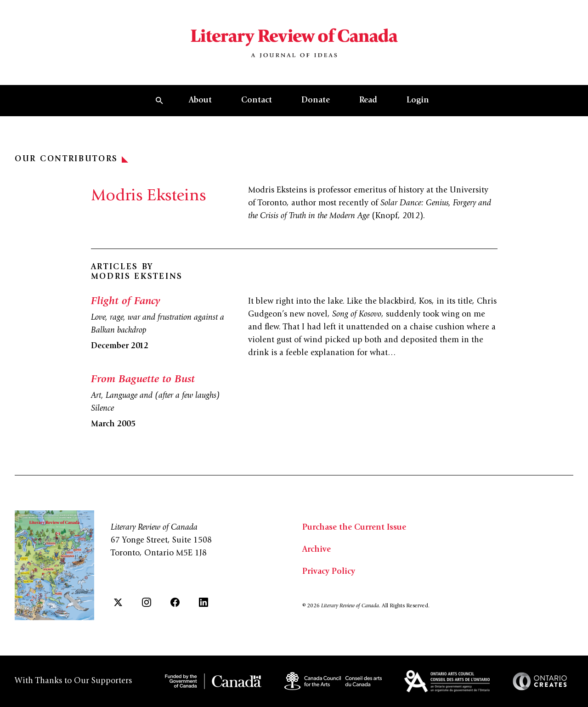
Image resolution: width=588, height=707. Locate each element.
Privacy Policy (329, 572)
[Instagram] (147, 602)
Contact (257, 101)
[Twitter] (118, 602)
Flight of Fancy (125, 302)
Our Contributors (71, 159)
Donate (316, 101)
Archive (317, 550)
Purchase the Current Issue (354, 528)
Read (368, 101)
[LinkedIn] (204, 602)
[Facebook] (175, 602)
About (200, 101)
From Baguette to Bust (143, 380)
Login (418, 101)
